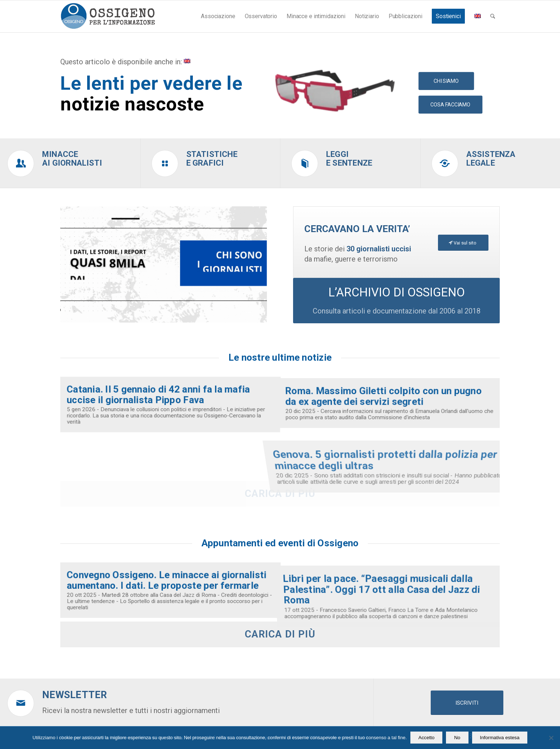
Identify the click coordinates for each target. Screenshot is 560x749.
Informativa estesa (500, 738)
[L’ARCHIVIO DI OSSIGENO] (396, 301)
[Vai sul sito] (463, 243)
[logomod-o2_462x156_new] (108, 16)
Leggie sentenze (349, 159)
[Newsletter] (21, 703)
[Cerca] (493, 16)
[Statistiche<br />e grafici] (165, 163)
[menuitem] (218, 16)
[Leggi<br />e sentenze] (305, 163)
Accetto (426, 738)
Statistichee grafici (212, 159)
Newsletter (75, 695)
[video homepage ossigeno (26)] (164, 264)
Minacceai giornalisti (72, 159)
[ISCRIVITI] (467, 703)
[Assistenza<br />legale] (445, 163)
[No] (551, 738)
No (457, 738)
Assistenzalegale (491, 159)
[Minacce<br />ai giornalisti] (21, 163)
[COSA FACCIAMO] (450, 105)
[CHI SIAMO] (446, 81)
